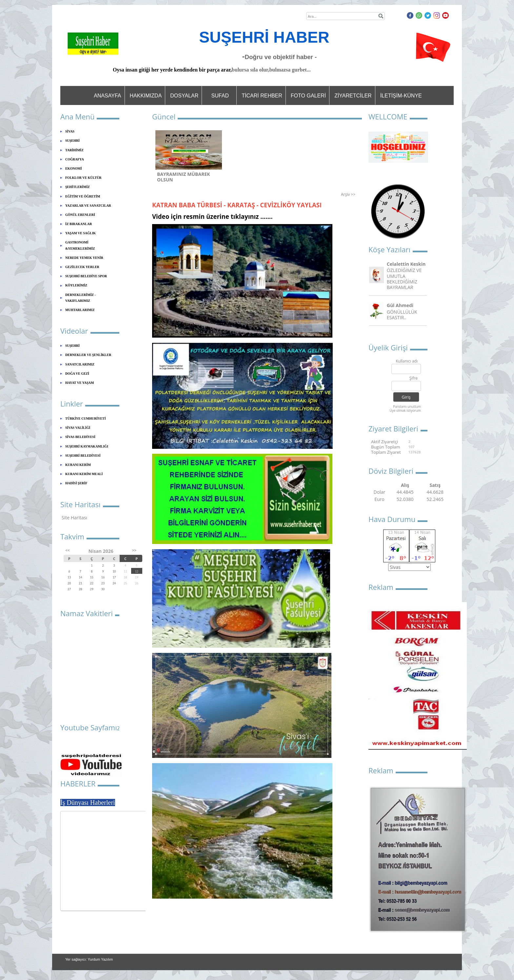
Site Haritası (74, 518)
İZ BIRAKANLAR (79, 224)
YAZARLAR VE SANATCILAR (88, 206)
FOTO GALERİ (308, 96)
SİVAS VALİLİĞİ (78, 428)
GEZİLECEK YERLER (82, 267)
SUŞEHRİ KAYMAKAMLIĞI (87, 446)
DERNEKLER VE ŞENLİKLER (88, 355)
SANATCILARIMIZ (80, 364)
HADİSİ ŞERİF (76, 483)
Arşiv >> (348, 194)
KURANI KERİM (78, 465)
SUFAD (220, 96)
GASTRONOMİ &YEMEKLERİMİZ (80, 245)
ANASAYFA (107, 96)
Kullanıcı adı (407, 361)
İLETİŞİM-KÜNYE (401, 96)
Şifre (414, 378)
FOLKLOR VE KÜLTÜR (83, 178)
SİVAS (70, 131)
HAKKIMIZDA (146, 96)
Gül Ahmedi (400, 305)
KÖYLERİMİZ (76, 285)
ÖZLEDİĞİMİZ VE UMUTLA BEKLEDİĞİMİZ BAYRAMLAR (404, 279)
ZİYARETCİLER (353, 96)
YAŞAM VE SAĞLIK (80, 233)
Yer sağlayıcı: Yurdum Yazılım (89, 959)
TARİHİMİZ (74, 150)
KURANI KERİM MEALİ (84, 474)
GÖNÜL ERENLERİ (80, 215)
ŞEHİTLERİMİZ (78, 187)
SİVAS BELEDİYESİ (80, 437)
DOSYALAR (184, 96)
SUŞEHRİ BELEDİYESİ (83, 456)
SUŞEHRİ (72, 141)
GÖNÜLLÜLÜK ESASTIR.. (402, 315)
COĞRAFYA (75, 159)
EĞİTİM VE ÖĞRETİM (83, 196)
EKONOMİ (74, 168)
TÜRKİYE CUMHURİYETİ (86, 418)
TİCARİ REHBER (262, 96)
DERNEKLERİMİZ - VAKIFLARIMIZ (80, 298)
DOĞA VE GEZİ (77, 374)
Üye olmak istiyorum (405, 410)
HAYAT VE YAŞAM (79, 383)
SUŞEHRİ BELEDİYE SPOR (86, 276)
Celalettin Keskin (406, 264)
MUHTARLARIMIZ (80, 310)
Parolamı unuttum (407, 407)
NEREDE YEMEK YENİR (84, 258)
